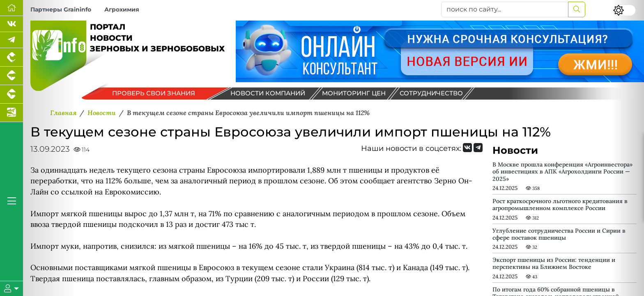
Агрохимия (122, 9)
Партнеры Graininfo (61, 9)
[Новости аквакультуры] (11, 113)
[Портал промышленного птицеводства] (11, 57)
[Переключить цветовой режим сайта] (624, 10)
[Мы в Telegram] (11, 40)
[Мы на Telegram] (478, 148)
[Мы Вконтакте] (11, 24)
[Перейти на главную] (11, 8)
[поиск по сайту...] (505, 9)
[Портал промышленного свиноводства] (11, 76)
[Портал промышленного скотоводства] (11, 94)
